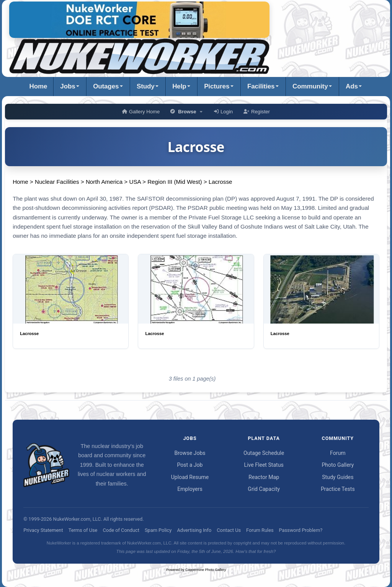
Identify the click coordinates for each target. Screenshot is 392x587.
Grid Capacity (264, 489)
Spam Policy (158, 530)
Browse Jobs (190, 453)
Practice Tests (338, 489)
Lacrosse (220, 182)
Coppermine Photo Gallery (206, 570)
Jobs (68, 86)
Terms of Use (83, 530)
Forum (338, 453)
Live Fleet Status (264, 465)
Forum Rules (260, 530)
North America (104, 182)
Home (38, 86)
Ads (352, 86)
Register (257, 112)
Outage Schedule (264, 453)
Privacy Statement (43, 530)
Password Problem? (301, 530)
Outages (106, 86)
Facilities (261, 86)
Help (179, 86)
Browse (187, 112)
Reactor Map (264, 477)
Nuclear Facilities (57, 182)
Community (310, 86)
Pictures (217, 86)
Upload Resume (190, 477)
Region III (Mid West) (175, 182)
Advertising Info (194, 530)
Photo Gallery (338, 465)
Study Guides (338, 477)
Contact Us (229, 530)
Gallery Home (141, 112)
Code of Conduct (121, 530)
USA (135, 182)
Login (223, 112)
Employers (190, 489)
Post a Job (190, 465)
